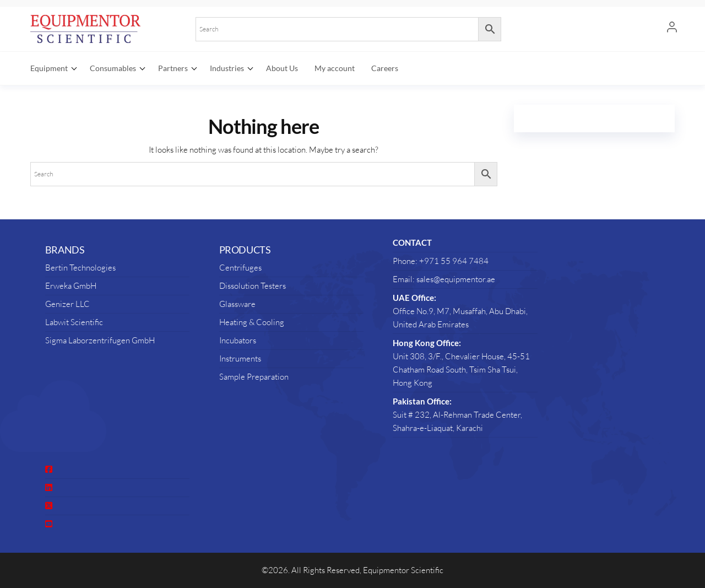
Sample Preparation (254, 377)
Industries (227, 68)
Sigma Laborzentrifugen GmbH (100, 340)
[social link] (49, 469)
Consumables (113, 68)
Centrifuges (240, 268)
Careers (385, 68)
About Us (282, 68)
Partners (173, 68)
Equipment (49, 68)
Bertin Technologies (80, 268)
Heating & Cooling (252, 322)
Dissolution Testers (253, 286)
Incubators (238, 340)
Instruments (240, 358)
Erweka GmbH (71, 286)
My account (335, 68)
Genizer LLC (67, 304)
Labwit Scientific (74, 322)
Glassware (237, 304)
